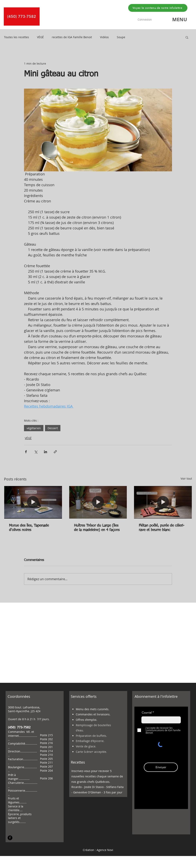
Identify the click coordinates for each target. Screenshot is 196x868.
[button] (180, 19)
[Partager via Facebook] (26, 452)
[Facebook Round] (10, 838)
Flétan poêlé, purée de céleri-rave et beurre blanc (162, 528)
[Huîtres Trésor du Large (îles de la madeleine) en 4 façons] (98, 502)
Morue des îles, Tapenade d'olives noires (29, 528)
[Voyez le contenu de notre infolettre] (158, 8)
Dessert (53, 428)
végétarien (34, 428)
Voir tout (186, 478)
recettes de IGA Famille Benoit (72, 37)
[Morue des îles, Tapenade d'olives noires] (33, 502)
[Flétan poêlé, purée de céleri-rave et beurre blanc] (163, 502)
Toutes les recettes (16, 37)
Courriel (147, 713)
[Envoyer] (161, 767)
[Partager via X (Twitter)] (36, 452)
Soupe (121, 37)
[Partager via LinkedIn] (45, 452)
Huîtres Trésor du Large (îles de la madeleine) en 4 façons (97, 528)
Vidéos (104, 37)
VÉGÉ (40, 37)
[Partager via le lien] (55, 452)
